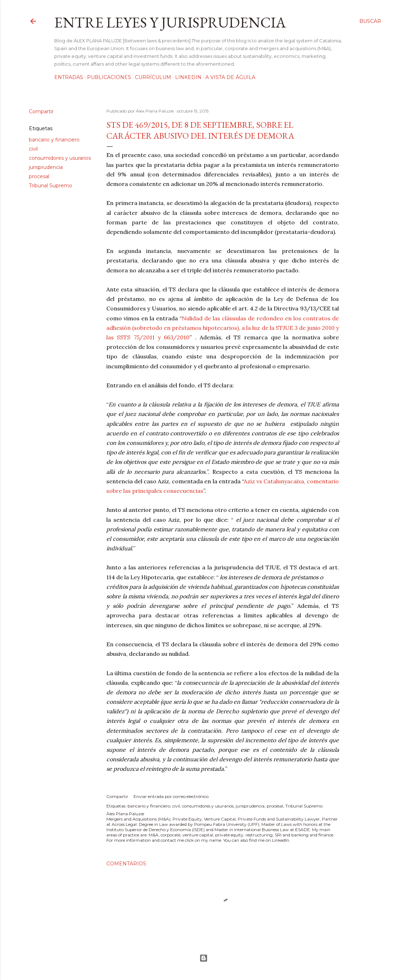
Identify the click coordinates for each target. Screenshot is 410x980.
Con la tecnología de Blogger (204, 958)
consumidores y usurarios (60, 158)
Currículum (153, 77)
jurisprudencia (46, 167)
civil (33, 149)
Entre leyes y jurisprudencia (170, 22)
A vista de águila (230, 77)
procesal (39, 176)
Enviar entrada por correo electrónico (171, 796)
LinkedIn (188, 77)
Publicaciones (109, 77)
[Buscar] (370, 21)
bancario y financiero (54, 140)
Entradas (69, 77)
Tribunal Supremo (51, 186)
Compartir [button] (41, 111)
